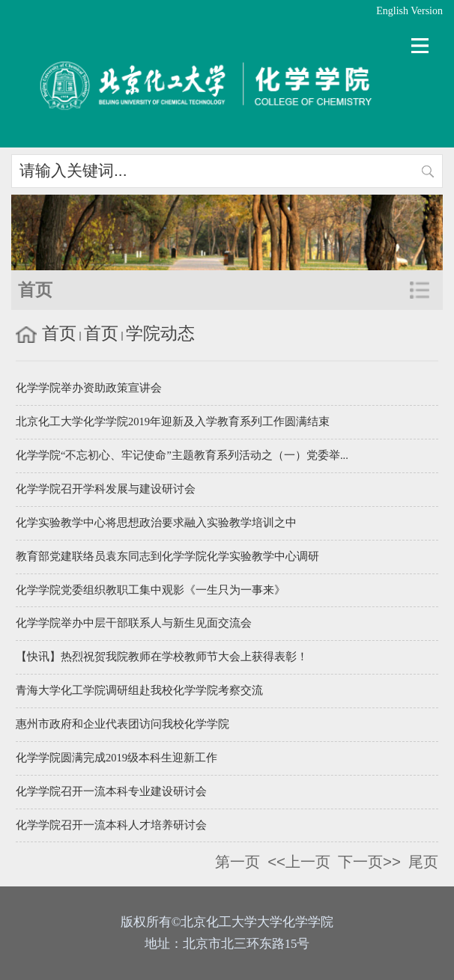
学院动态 (160, 333)
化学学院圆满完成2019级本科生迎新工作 (116, 758)
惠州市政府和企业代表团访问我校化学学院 (122, 724)
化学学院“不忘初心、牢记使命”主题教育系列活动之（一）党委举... (182, 455)
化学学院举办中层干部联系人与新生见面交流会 (134, 623)
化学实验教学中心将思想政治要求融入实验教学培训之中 (156, 523)
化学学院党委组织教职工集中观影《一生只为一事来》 (151, 590)
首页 (59, 333)
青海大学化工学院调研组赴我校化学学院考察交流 (139, 690)
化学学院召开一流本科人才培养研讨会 (111, 825)
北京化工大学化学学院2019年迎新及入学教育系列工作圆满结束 (173, 421)
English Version (409, 11)
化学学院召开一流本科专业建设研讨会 (111, 791)
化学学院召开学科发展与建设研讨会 (106, 489)
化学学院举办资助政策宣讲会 (89, 388)
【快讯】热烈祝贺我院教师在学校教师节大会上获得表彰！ (162, 657)
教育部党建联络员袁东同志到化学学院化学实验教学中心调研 (167, 556)
